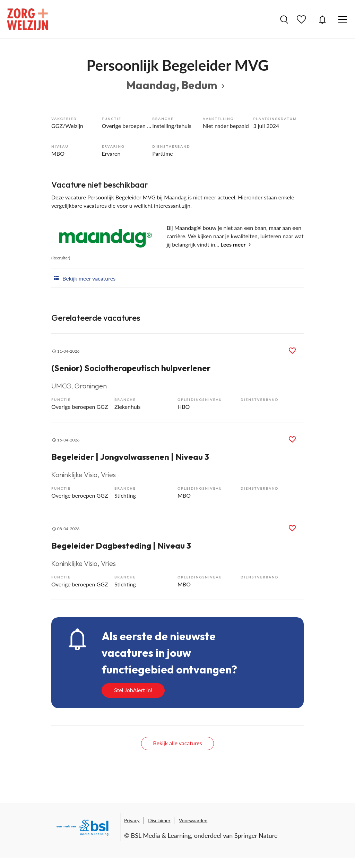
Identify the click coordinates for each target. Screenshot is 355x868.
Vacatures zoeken (284, 19)
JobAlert (322, 19)
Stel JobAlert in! (133, 690)
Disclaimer (159, 820)
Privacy (132, 820)
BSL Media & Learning (161, 835)
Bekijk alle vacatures (177, 743)
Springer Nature (256, 835)
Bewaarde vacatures (302, 19)
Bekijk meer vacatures (83, 278)
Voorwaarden (193, 820)
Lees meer (233, 244)
